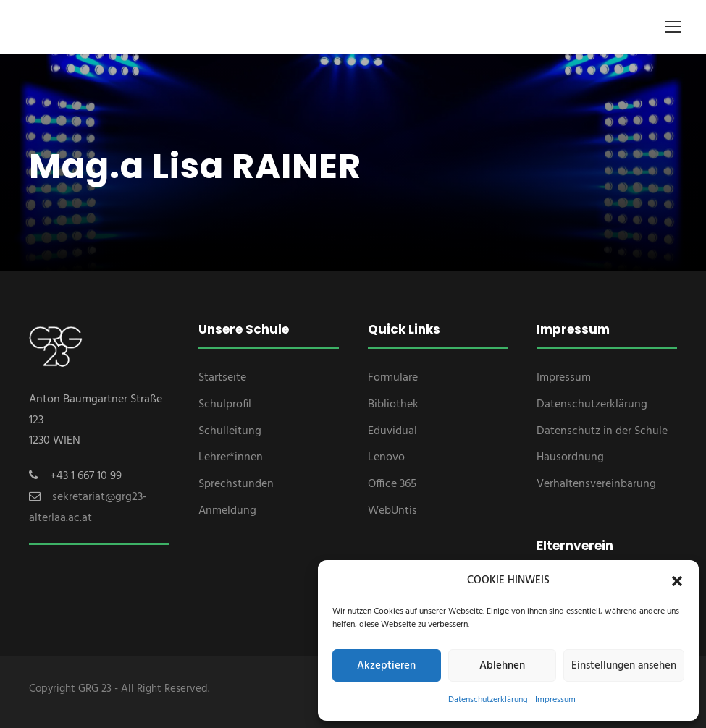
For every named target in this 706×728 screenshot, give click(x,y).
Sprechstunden (236, 484)
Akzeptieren (386, 666)
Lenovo (386, 457)
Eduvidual (392, 431)
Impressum (555, 700)
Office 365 (392, 484)
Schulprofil (225, 405)
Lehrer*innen (231, 457)
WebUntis (392, 511)
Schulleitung (230, 431)
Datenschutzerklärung (488, 700)
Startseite (222, 378)
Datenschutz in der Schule (602, 431)
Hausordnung (570, 457)
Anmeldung (227, 511)
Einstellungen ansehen (624, 666)
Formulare (393, 378)
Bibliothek (393, 405)
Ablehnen (502, 666)
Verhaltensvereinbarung (596, 484)
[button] (677, 581)
